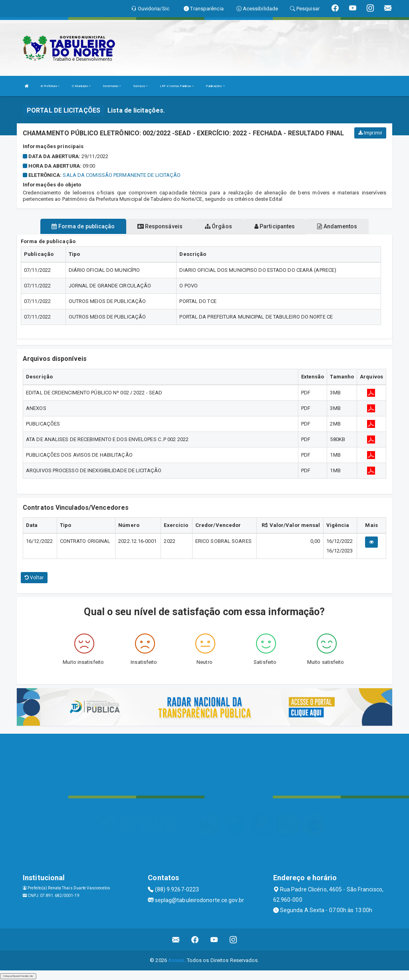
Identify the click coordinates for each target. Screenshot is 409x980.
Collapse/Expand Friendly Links (18, 976)
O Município (81, 86)
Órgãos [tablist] (218, 226)
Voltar (34, 578)
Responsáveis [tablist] (160, 226)
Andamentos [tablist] (337, 226)
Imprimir (370, 133)
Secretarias (112, 86)
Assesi (176, 960)
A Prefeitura (50, 86)
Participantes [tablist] (275, 226)
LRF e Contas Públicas (177, 86)
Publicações (215, 86)
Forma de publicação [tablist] (83, 226)
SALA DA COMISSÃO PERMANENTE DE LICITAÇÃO (122, 175)
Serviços (140, 86)
